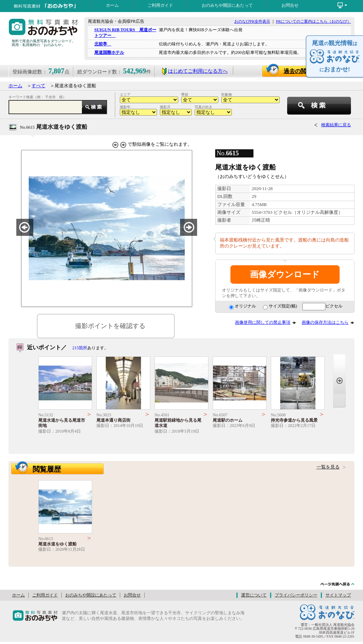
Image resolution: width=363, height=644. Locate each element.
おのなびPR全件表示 (252, 21)
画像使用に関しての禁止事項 (263, 322)
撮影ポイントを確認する (110, 326)
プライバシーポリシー (296, 595)
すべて (38, 86)
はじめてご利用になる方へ (194, 71)
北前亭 (103, 44)
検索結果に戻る (336, 125)
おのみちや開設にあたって (227, 5)
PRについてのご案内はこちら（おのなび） (314, 21)
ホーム (112, 5)
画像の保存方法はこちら (325, 322)
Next (339, 381)
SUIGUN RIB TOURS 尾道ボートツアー (125, 32)
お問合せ (290, 5)
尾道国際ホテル (109, 52)
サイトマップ (338, 595)
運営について (254, 595)
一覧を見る (328, 467)
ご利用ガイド (160, 5)
